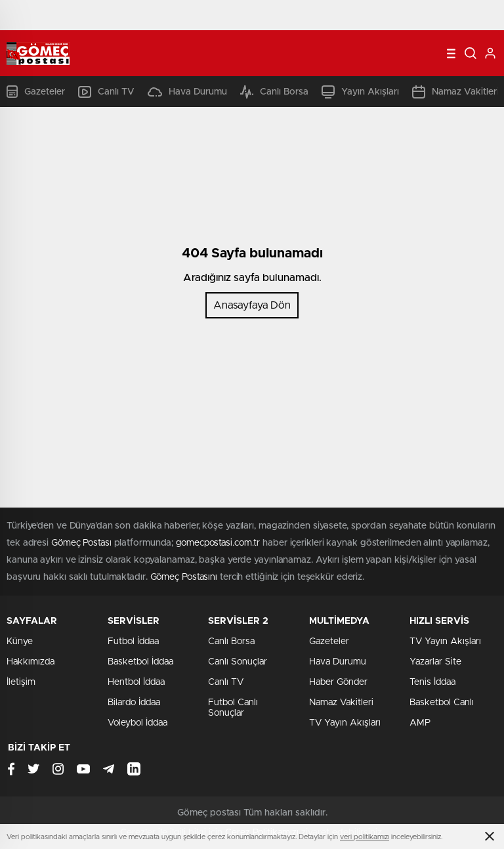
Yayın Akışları (360, 92)
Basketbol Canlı (442, 703)
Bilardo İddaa (134, 703)
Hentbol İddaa (136, 682)
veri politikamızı (365, 837)
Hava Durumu (187, 92)
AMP (420, 723)
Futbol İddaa (133, 642)
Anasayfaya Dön (252, 305)
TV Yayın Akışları (345, 723)
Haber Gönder (338, 682)
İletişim (21, 682)
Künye (20, 642)
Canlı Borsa (274, 92)
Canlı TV (106, 92)
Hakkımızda (31, 662)
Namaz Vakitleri (455, 92)
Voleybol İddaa (137, 723)
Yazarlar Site (435, 662)
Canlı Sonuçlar (238, 662)
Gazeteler (36, 92)
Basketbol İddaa (140, 662)
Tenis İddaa (432, 682)
